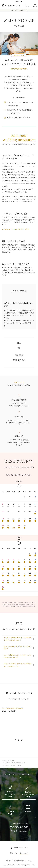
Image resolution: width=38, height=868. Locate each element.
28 (14, 526)
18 (35, 511)
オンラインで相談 (10, 810)
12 (3, 511)
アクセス (30, 860)
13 (8, 511)
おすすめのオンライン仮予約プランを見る (16, 229)
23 (24, 519)
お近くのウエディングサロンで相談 (28, 791)
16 (24, 511)
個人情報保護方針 (19, 860)
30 (24, 526)
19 (3, 519)
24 (30, 519)
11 (35, 504)
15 (19, 511)
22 (19, 519)
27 (8, 526)
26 (3, 526)
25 (35, 519)
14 (14, 511)
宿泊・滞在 (14, 10)
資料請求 (28, 809)
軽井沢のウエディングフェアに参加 (10, 791)
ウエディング (23, 10)
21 (14, 519)
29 (19, 526)
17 (30, 511)
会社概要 (8, 860)
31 (3, 587)
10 (30, 504)
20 (8, 519)
